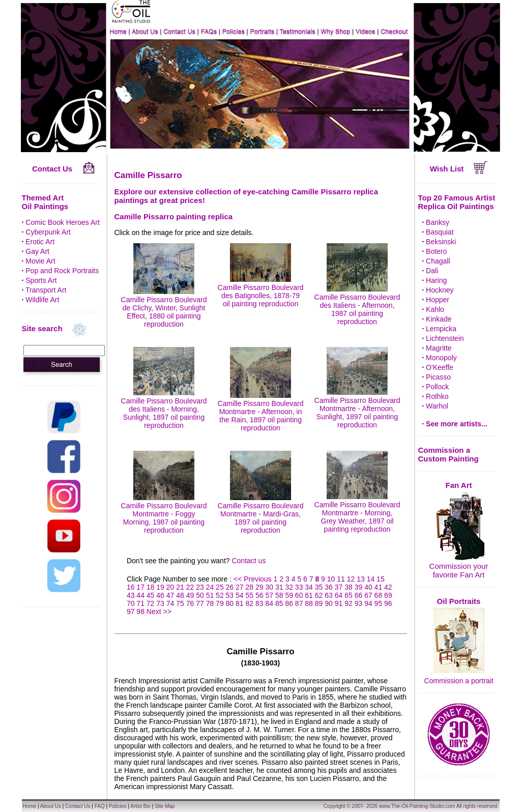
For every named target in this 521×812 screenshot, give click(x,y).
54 (240, 595)
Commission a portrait (458, 681)
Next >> (159, 612)
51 (210, 595)
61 (309, 595)
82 (250, 603)
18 (151, 587)
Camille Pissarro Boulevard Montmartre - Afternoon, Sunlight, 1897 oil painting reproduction (357, 409)
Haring (436, 280)
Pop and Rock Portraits (62, 271)
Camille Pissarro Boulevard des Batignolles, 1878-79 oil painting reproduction (261, 292)
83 (259, 603)
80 (230, 603)
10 (331, 579)
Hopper (438, 300)
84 (269, 603)
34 (309, 587)
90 (329, 603)
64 (339, 595)
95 (379, 603)
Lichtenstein (445, 338)
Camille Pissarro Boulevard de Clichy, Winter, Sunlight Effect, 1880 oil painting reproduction (164, 308)
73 (160, 603)
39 (359, 587)
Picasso (438, 377)
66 (359, 595)
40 (368, 587)
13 (361, 579)
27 (240, 587)
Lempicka (441, 329)
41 (379, 587)
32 (289, 587)
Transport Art (46, 290)
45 (151, 595)
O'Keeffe (440, 367)
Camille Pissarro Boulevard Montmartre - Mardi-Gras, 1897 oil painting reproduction (261, 514)
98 (140, 612)
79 (220, 603)
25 (220, 587)
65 (349, 595)
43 (131, 595)
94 (368, 603)
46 (160, 595)
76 (190, 603)
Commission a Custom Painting (448, 454)
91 (339, 603)
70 (131, 603)
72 (151, 603)
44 (140, 595)
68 (379, 595)
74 (170, 603)
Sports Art (41, 280)
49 (190, 595)
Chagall (438, 261)
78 (210, 603)
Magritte (439, 348)
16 (131, 587)
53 (230, 595)
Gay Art (37, 251)
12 (351, 579)
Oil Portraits (459, 601)
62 (319, 595)
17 (140, 587)
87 (299, 603)
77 (200, 603)
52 (220, 595)
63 (329, 595)
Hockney (440, 290)
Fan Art (459, 485)
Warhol (437, 406)
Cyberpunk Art (48, 232)
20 (170, 587)
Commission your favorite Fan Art (459, 570)
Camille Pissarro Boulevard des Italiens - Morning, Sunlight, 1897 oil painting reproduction (164, 409)
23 (200, 587)
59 (289, 595)
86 (289, 603)
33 (299, 587)
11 (341, 579)
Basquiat (440, 232)
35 (319, 587)
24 (210, 587)
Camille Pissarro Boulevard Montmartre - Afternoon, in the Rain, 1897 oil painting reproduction (261, 412)
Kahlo (435, 309)
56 (259, 595)
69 (388, 595)
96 (388, 603)
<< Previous (254, 579)
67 (368, 595)
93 (359, 603)
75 (180, 603)
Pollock (437, 387)
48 (180, 595)
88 (309, 603)
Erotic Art (40, 242)
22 (190, 587)
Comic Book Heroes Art (63, 222)
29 (259, 587)
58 (279, 595)
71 (140, 603)
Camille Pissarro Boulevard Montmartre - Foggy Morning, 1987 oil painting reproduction (164, 514)
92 (349, 603)
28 (250, 587)
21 (180, 587)
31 (279, 587)
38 (349, 587)
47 (170, 595)
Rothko (437, 396)
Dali (432, 271)
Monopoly (441, 358)
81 (240, 603)
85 (279, 603)
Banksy (438, 222)
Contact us (249, 561)
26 (230, 587)
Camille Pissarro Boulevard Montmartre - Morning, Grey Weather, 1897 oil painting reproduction (357, 513)
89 (319, 603)
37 (339, 587)
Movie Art (40, 261)
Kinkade (439, 319)
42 (388, 587)
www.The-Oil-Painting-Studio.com (417, 806)
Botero (436, 251)
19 (160, 587)
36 (329, 587)
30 (269, 587)
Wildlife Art (42, 300)
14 (371, 579)
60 (299, 595)
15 (381, 579)
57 (269, 595)
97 (131, 612)
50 (200, 595)
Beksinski (441, 242)
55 (250, 595)
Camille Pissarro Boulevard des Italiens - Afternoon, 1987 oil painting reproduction (357, 305)
